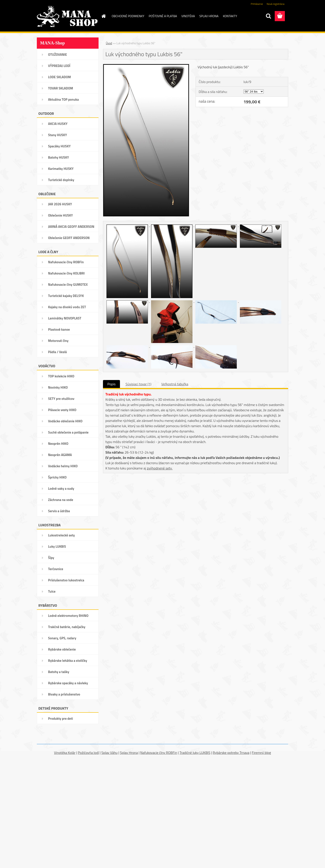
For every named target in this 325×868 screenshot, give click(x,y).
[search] (268, 16)
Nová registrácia (276, 4)
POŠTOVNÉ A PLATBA (163, 16)
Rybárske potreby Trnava (231, 753)
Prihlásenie (257, 4)
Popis (111, 384)
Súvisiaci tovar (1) (138, 384)
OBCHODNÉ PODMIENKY (128, 16)
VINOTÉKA (188, 16)
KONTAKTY (230, 16)
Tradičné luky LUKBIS (195, 753)
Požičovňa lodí (88, 753)
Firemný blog (261, 753)
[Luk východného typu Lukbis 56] (146, 66)
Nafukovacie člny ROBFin (159, 753)
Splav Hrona (129, 753)
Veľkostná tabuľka (175, 384)
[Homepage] (103, 16)
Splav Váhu (109, 753)
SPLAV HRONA (209, 16)
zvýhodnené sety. (160, 468)
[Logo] (67, 16)
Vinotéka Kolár (65, 753)
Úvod (109, 43)
